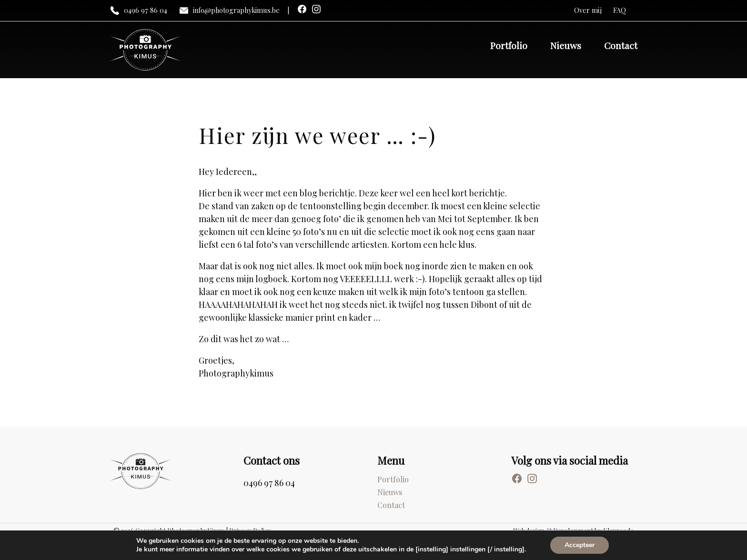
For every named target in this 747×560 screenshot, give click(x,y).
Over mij (588, 10)
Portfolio (509, 45)
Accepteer (580, 545)
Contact (621, 45)
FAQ (620, 10)
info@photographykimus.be (229, 10)
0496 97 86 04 (138, 10)
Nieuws (566, 45)
